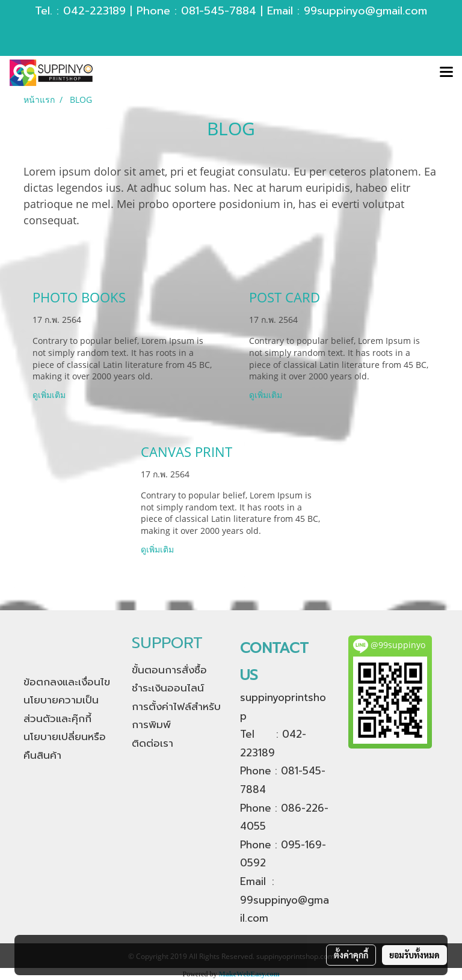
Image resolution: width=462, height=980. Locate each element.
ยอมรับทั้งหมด (414, 955)
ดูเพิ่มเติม (50, 395)
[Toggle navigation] (446, 73)
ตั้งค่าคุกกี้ (351, 955)
